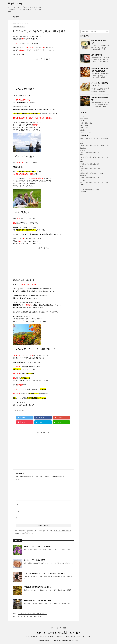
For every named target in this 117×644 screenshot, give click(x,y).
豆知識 (82, 130)
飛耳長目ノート (15, 4)
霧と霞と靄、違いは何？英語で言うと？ (31, 616)
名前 (17, 504)
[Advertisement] (43, 72)
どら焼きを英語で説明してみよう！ (91, 189)
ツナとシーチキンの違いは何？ (34, 560)
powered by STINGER (73, 641)
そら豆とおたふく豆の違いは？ (90, 164)
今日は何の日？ (85, 118)
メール (18, 511)
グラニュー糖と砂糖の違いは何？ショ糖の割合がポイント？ (44, 573)
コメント (18, 480)
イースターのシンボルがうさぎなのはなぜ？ (32, 614)
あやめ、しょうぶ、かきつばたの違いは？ (38, 547)
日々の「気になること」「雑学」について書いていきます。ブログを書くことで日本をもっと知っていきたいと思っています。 (59, 636)
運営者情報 (16, 17)
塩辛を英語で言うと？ (99, 55)
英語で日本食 (84, 125)
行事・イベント (85, 128)
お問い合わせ (54, 628)
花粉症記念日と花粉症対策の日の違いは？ (38, 587)
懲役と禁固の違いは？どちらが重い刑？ (37, 600)
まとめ (82, 116)
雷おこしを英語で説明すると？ (90, 153)
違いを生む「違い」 (20, 410)
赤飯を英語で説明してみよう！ (90, 178)
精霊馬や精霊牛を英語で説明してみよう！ (93, 173)
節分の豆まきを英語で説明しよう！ (91, 169)
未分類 (82, 121)
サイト (18, 518)
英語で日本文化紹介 (86, 123)
